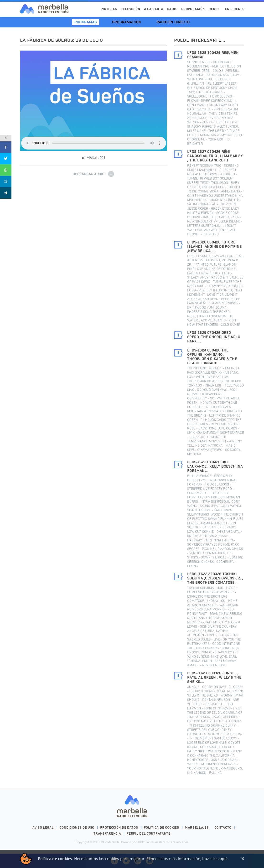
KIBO (141, 842)
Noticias (109, 9)
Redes (214, 9)
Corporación (193, 9)
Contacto (223, 828)
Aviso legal (43, 828)
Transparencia (107, 834)
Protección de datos (119, 828)
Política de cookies (161, 828)
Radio (172, 9)
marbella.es (197, 828)
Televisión (131, 9)
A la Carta (154, 9)
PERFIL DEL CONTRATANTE (148, 834)
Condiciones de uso (77, 828)
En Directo (235, 9)
